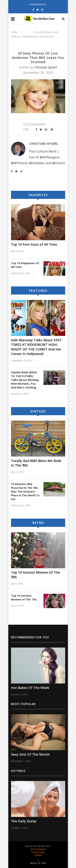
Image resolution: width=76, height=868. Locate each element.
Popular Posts (38, 4)
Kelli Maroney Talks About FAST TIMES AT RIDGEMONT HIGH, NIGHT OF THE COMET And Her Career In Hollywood (36, 347)
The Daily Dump (24, 821)
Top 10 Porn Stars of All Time (34, 244)
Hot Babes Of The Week (30, 688)
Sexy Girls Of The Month (30, 754)
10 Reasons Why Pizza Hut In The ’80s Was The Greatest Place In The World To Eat (25, 491)
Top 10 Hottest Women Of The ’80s (35, 575)
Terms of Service (38, 849)
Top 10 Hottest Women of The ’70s (24, 597)
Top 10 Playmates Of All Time (25, 265)
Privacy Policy (38, 852)
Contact (38, 855)
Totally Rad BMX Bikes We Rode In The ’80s (36, 463)
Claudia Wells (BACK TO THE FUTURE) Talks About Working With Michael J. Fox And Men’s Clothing (25, 380)
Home (14, 32)
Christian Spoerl (46, 67)
